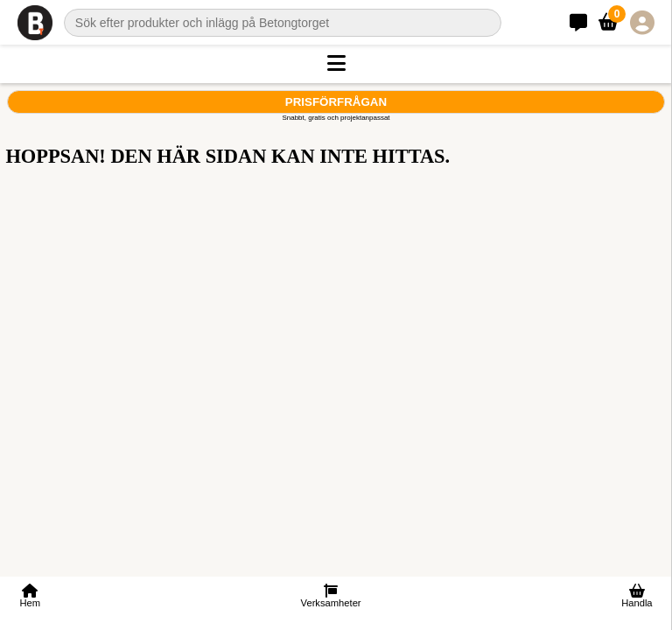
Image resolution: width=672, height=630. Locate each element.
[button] (336, 64)
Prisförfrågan (336, 102)
